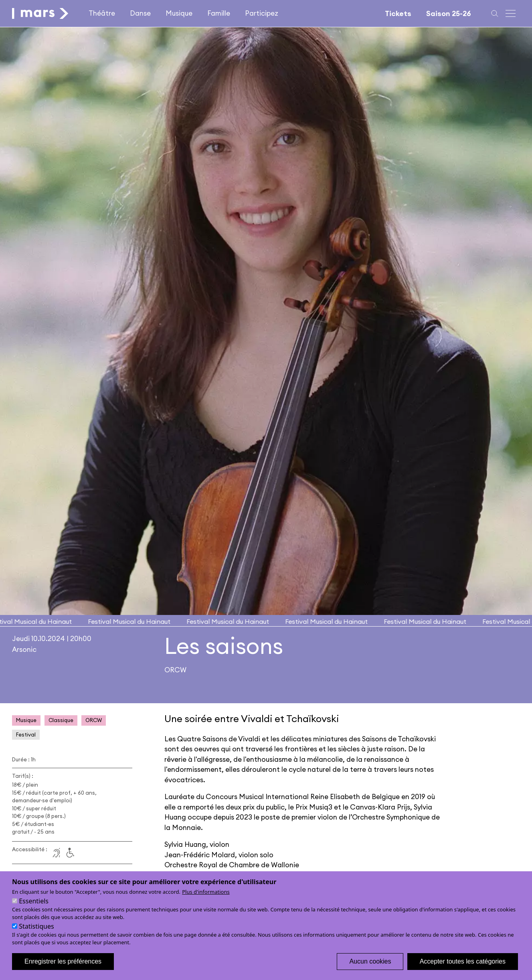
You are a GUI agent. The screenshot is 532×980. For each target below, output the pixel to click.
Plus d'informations (206, 899)
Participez (262, 13)
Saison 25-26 (449, 13)
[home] (40, 13)
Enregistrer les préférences (63, 969)
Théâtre (102, 13)
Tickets (398, 13)
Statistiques (36, 934)
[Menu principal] (511, 13)
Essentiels (34, 909)
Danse (140, 13)
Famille (219, 13)
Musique (179, 13)
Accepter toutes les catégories (463, 969)
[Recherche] (495, 13)
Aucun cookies (370, 969)
